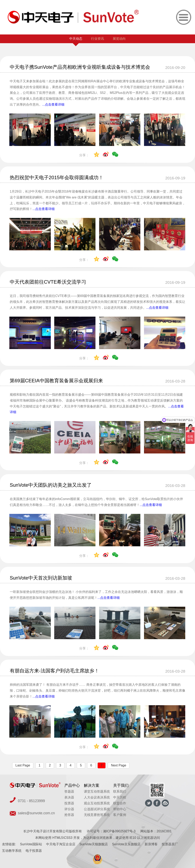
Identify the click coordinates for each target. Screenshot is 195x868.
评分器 (69, 809)
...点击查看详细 (53, 104)
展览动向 (119, 39)
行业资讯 (97, 39)
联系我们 (120, 791)
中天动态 (76, 39)
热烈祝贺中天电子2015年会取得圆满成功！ (57, 177)
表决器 (69, 797)
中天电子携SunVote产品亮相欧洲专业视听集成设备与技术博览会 (80, 67)
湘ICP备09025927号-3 (119, 831)
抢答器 (69, 815)
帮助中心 (120, 809)
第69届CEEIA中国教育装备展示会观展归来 (56, 381)
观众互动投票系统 (97, 803)
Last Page (23, 765)
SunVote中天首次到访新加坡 (41, 578)
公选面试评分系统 (97, 809)
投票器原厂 (170, 844)
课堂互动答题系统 (97, 791)
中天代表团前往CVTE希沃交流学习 (48, 282)
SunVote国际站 (31, 844)
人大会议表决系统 (97, 797)
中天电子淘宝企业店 (61, 844)
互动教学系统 (12, 851)
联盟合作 (120, 803)
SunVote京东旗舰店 (126, 844)
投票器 (69, 803)
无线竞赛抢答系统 (97, 815)
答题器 (69, 791)
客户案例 (120, 815)
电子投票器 (34, 851)
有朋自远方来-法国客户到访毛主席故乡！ (54, 671)
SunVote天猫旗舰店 (94, 844)
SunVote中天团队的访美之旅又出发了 (51, 485)
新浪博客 (151, 844)
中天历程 (120, 797)
